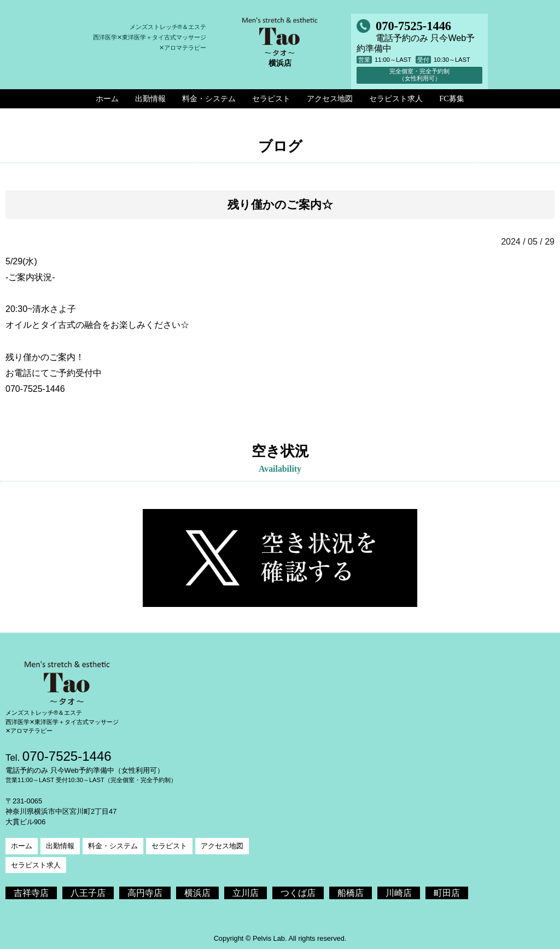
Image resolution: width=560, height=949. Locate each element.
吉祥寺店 (31, 893)
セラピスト (169, 846)
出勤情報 (60, 846)
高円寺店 (145, 893)
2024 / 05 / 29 (528, 242)
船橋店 (351, 893)
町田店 (447, 893)
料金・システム (113, 846)
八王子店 (88, 893)
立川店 (246, 893)
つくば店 (298, 893)
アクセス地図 (222, 846)
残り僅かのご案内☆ (280, 204)
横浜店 (197, 893)
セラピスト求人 (36, 865)
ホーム (22, 846)
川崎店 (399, 893)
